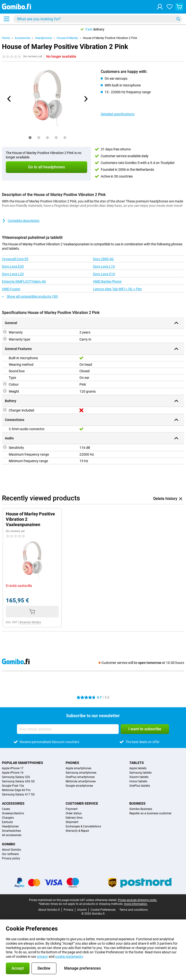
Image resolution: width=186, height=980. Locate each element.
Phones (72, 763)
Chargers (8, 818)
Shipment (72, 822)
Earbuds (7, 822)
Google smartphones (79, 786)
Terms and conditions (134, 910)
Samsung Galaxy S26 (16, 777)
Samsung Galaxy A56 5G (18, 781)
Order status (74, 813)
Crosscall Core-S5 (15, 259)
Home (6, 38)
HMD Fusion (11, 289)
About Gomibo (12, 850)
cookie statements (69, 957)
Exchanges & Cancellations (83, 826)
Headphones (43, 38)
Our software (10, 854)
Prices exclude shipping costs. (138, 900)
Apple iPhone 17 (13, 768)
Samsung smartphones (81, 773)
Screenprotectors (13, 813)
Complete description (21, 221)
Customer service (82, 803)
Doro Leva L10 (104, 266)
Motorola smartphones (81, 781)
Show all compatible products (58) (30, 296)
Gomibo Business (141, 809)
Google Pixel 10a (13, 786)
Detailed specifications (118, 114)
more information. (136, 904)
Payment (72, 809)
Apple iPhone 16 (13, 773)
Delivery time (74, 818)
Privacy (69, 910)
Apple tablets (138, 768)
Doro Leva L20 (13, 274)
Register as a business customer (150, 813)
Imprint (82, 910)
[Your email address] (68, 729)
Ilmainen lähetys (30, 622)
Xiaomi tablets (139, 777)
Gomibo (9, 844)
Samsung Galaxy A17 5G (18, 794)
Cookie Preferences (103, 910)
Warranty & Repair (77, 831)
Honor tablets (138, 781)
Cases (6, 809)
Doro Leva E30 (13, 266)
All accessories (12, 835)
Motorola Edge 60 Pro (16, 790)
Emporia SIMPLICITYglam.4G (24, 281)
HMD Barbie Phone (107, 281)
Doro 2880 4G (103, 259)
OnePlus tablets (140, 786)
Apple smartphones (78, 768)
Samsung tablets (140, 773)
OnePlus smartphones (80, 777)
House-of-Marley (67, 38)
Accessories (23, 38)
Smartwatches (11, 831)
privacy (43, 957)
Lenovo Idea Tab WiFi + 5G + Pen (117, 289)
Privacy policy (11, 858)
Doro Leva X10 (104, 274)
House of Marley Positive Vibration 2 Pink (110, 38)
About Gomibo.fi (49, 910)
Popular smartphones (23, 763)
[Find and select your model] (98, 19)
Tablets (137, 763)
